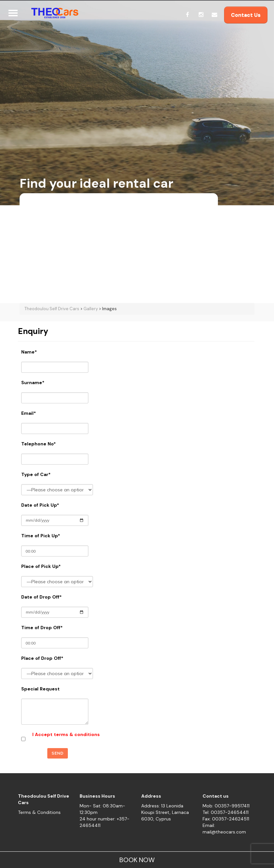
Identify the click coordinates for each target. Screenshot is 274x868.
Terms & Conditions (39, 812)
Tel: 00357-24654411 (226, 812)
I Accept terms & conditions (66, 734)
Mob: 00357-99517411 (226, 806)
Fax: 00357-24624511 (226, 819)
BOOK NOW (137, 860)
